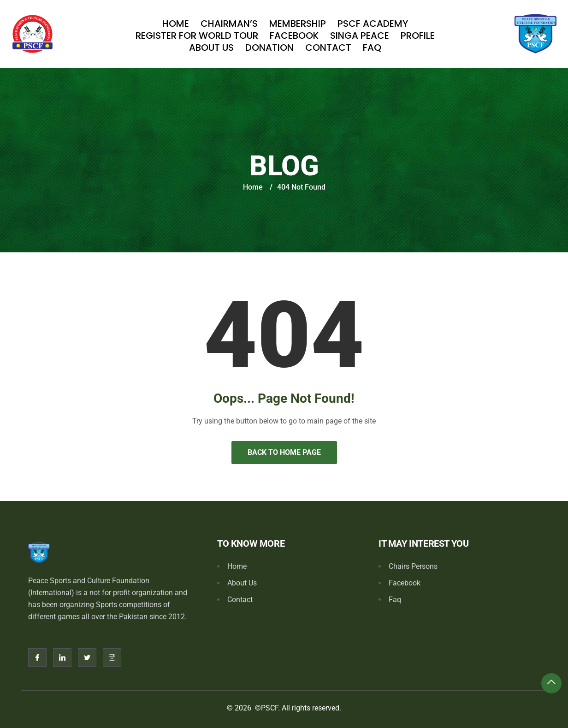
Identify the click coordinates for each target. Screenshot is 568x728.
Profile (418, 36)
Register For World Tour (197, 36)
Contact (328, 48)
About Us (211, 48)
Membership (298, 24)
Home (176, 24)
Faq (372, 48)
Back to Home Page (284, 452)
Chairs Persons (413, 566)
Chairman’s (229, 24)
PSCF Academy (373, 24)
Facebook (294, 36)
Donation (269, 48)
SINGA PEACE (360, 36)
